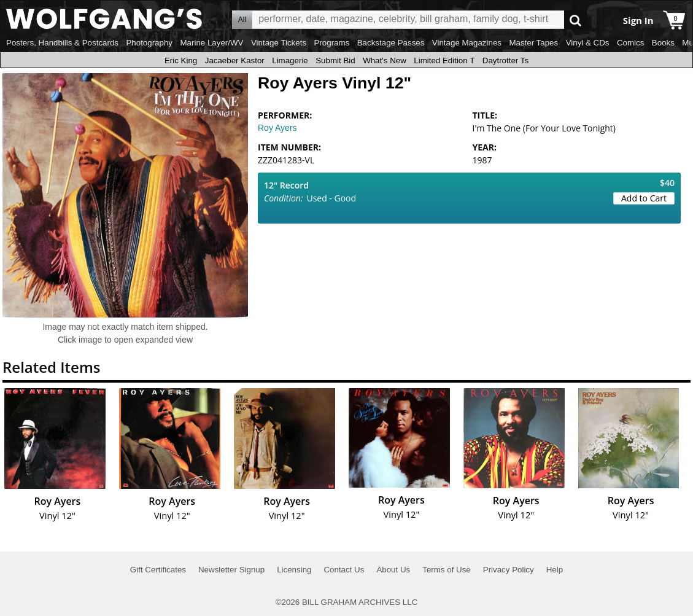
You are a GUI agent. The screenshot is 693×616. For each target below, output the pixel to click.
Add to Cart (644, 198)
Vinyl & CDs (588, 43)
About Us (393, 570)
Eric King (181, 60)
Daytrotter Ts (505, 60)
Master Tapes (533, 43)
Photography (149, 43)
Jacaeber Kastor (235, 60)
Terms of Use (447, 570)
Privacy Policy (509, 570)
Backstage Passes (391, 43)
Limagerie (290, 60)
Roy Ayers (277, 128)
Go (575, 20)
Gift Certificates (158, 570)
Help (555, 570)
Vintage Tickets (279, 43)
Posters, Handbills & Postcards (62, 43)
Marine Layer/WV (211, 43)
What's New (385, 60)
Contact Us (344, 570)
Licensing (294, 570)
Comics (630, 43)
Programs (332, 43)
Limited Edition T (444, 60)
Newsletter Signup (231, 570)
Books (663, 43)
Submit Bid (335, 60)
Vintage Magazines (467, 43)
